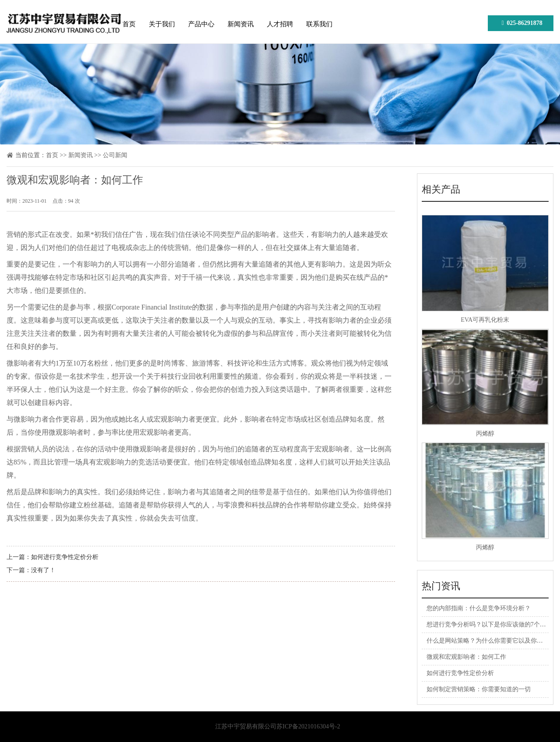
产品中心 (201, 24)
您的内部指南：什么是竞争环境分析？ (479, 608)
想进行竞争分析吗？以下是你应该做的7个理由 (489, 624)
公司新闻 (115, 155)
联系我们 (319, 24)
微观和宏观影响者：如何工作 (466, 657)
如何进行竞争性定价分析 (65, 557)
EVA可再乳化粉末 (485, 320)
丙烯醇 (485, 434)
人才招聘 (280, 24)
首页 (129, 24)
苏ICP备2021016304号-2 (308, 726)
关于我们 (162, 24)
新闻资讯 (241, 24)
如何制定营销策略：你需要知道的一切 (479, 689)
